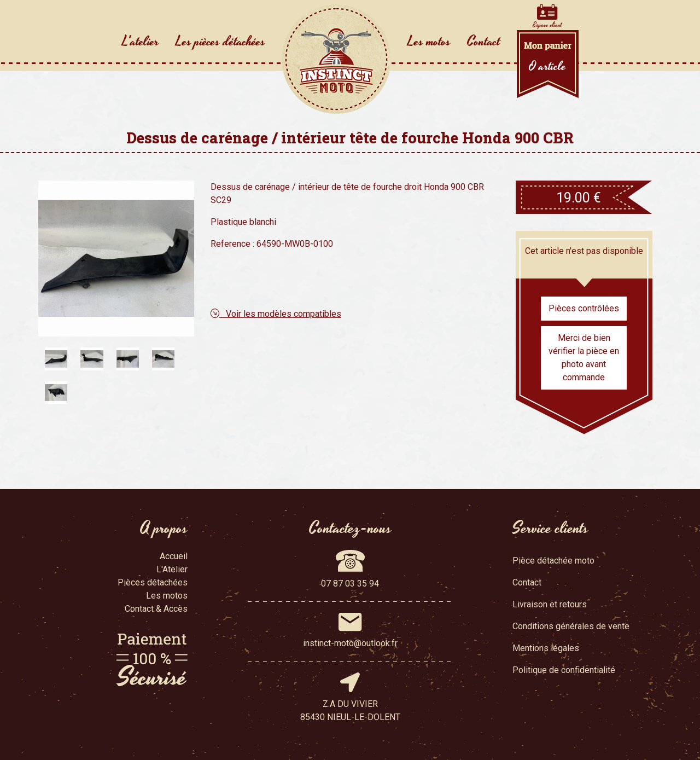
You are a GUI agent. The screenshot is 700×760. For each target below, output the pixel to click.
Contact (484, 42)
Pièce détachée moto (553, 561)
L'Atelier (172, 569)
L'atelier (141, 42)
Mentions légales (546, 648)
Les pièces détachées (220, 42)
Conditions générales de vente (571, 626)
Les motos (429, 42)
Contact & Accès (156, 609)
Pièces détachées (153, 582)
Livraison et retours (550, 604)
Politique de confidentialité (564, 670)
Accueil (174, 556)
